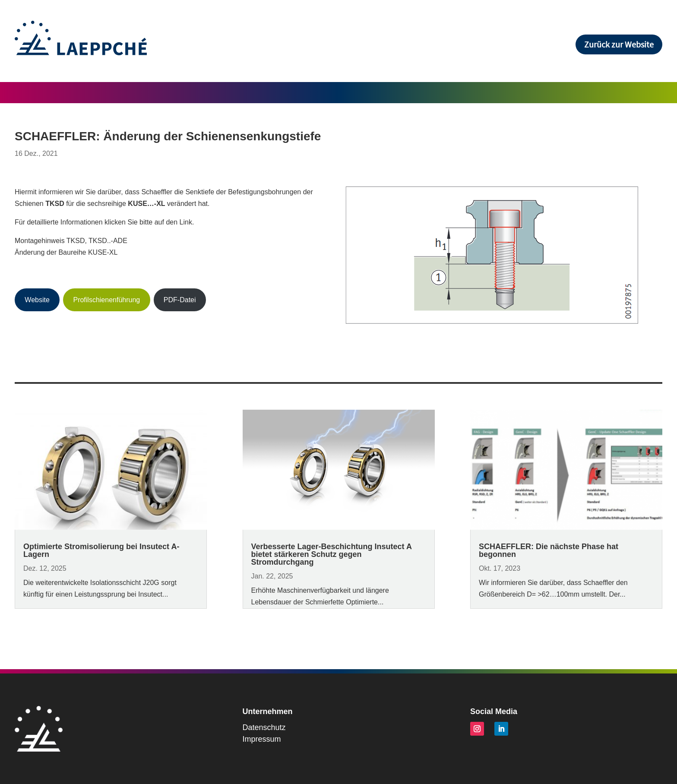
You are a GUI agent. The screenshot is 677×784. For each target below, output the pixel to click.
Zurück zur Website (619, 44)
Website (37, 300)
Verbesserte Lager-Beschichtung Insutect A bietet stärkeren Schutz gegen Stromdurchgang (332, 554)
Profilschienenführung (106, 300)
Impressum (262, 739)
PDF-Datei (180, 300)
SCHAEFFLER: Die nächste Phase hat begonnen (549, 550)
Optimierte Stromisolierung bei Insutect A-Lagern (101, 550)
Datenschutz (264, 727)
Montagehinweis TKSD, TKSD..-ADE (71, 241)
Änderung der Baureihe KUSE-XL (66, 252)
